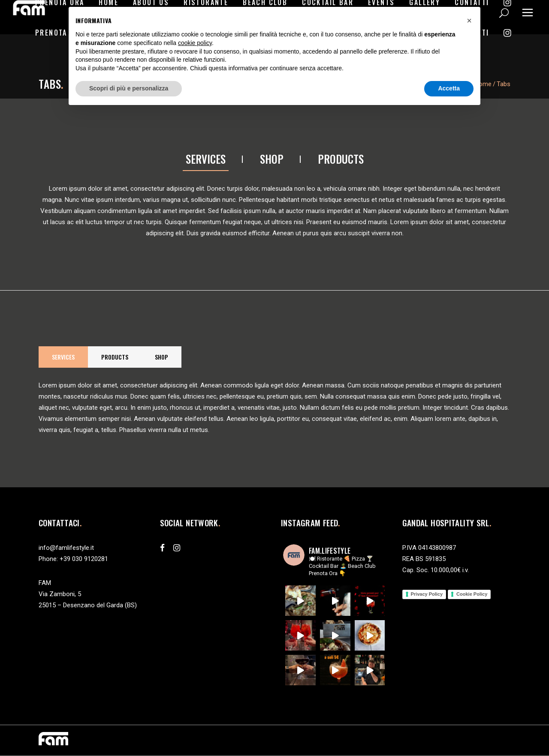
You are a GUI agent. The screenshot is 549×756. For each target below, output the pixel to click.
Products (341, 159)
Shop (272, 159)
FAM (45, 583)
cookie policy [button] (195, 43)
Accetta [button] (449, 88)
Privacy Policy (427, 594)
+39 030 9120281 (84, 559)
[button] (469, 21)
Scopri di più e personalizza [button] (129, 88)
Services (206, 159)
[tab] (206, 159)
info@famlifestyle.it (66, 548)
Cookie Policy (472, 594)
